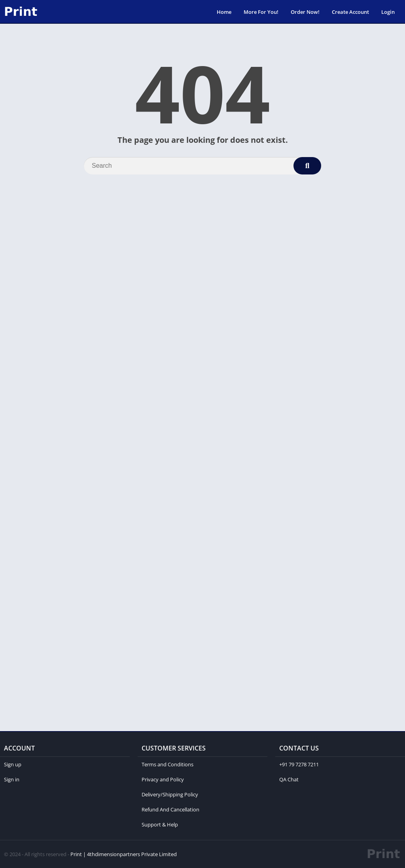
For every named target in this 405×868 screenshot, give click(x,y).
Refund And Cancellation (170, 809)
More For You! (261, 12)
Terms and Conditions (167, 764)
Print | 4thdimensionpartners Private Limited (124, 854)
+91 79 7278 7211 (299, 764)
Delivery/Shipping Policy (170, 794)
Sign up (13, 764)
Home (224, 12)
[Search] (202, 166)
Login (388, 12)
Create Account (350, 12)
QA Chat (289, 779)
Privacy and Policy (163, 779)
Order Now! (305, 12)
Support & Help (160, 824)
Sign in (12, 779)
